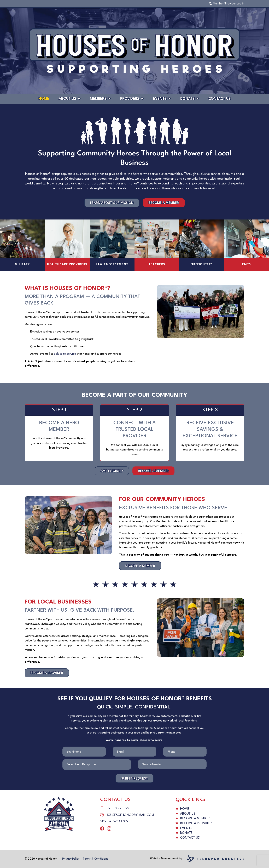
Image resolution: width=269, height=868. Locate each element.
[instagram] (109, 829)
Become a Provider (47, 673)
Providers (130, 99)
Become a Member (164, 203)
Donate (188, 99)
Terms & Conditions (95, 859)
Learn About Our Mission (112, 203)
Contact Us (220, 99)
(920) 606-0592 (117, 808)
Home (44, 99)
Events (160, 99)
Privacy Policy (71, 859)
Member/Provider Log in (227, 4)
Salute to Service (65, 354)
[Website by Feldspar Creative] (216, 859)
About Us (67, 99)
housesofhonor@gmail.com (130, 815)
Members (98, 99)
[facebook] (102, 829)
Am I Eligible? (112, 471)
